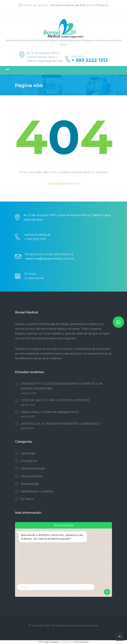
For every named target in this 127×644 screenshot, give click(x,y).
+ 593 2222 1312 (90, 60)
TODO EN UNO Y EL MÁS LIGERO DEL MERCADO (55, 400)
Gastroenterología (33, 468)
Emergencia (29, 461)
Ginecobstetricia (31, 476)
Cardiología (28, 453)
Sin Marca (27, 499)
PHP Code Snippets (48, 642)
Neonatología (30, 484)
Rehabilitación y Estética (37, 491)
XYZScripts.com (81, 642)
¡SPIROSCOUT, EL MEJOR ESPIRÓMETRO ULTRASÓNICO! (60, 424)
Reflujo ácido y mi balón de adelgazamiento (50, 412)
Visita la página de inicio (64, 183)
